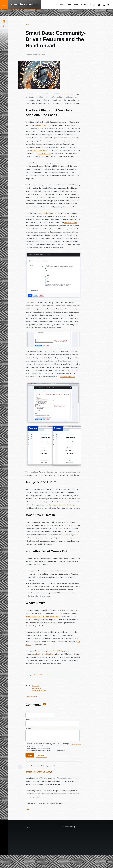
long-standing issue (46, 213)
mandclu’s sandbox (24, 10)
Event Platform (40, 125)
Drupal (95, 11)
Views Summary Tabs (67, 377)
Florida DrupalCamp (39, 150)
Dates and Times (40, 675)
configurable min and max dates (37, 616)
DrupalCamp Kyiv (44, 154)
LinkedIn (104, 11)
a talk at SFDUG (56, 651)
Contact (108, 11)
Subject (28, 720)
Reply (27, 809)
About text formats (76, 745)
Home (27, 24)
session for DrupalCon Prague (44, 654)
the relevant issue (71, 223)
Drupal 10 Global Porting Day (62, 505)
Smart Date (66, 94)
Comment (28, 728)
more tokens (55, 616)
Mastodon (99, 11)
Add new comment (31, 696)
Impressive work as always (39, 772)
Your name (29, 711)
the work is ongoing (69, 535)
